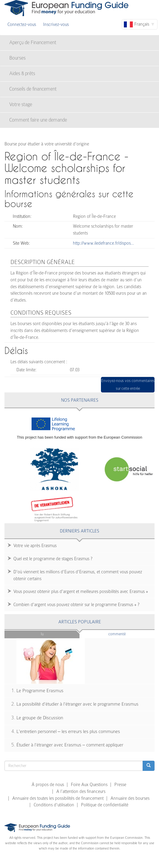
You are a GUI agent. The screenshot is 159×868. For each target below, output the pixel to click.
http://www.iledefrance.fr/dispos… (103, 243)
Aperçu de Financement (33, 42)
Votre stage (21, 104)
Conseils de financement (33, 89)
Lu (42, 634)
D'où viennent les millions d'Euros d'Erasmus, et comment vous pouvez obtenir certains (78, 575)
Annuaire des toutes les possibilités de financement (58, 798)
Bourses (17, 58)
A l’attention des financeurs (81, 791)
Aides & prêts (22, 73)
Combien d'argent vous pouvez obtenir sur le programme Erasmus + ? (76, 605)
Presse (120, 785)
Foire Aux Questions (89, 785)
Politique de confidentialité (105, 805)
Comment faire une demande (38, 120)
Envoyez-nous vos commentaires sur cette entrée (128, 385)
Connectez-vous (22, 24)
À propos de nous (48, 785)
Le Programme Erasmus (40, 691)
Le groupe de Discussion (40, 718)
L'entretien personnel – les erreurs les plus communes (68, 732)
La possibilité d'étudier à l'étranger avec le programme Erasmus (77, 704)
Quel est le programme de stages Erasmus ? (53, 559)
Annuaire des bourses (130, 798)
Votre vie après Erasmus (35, 546)
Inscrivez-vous (56, 24)
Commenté (127, 634)
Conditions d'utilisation (54, 805)
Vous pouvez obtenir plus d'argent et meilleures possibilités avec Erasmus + (81, 591)
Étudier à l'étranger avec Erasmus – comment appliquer (70, 745)
